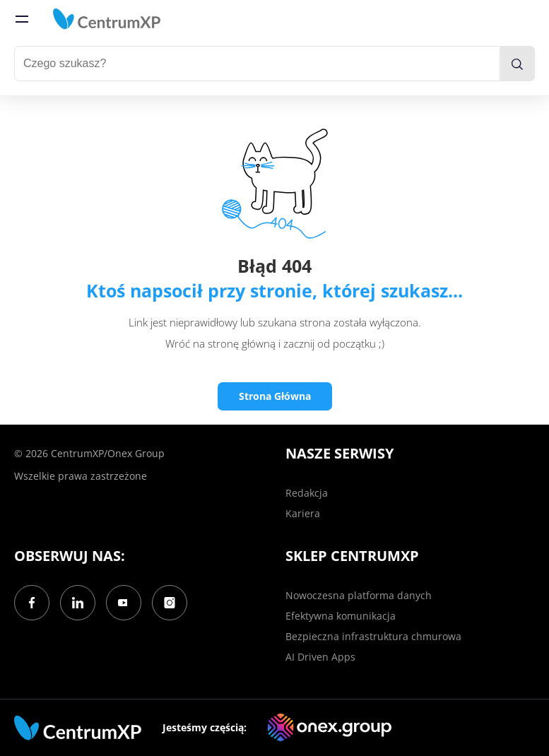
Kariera (303, 513)
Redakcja (307, 493)
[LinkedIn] (78, 603)
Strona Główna (275, 396)
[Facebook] (32, 603)
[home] (107, 19)
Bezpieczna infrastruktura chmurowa (373, 636)
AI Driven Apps (320, 657)
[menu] (22, 19)
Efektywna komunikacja (341, 616)
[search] (517, 64)
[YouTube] (124, 603)
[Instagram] (170, 603)
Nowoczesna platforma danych (359, 595)
